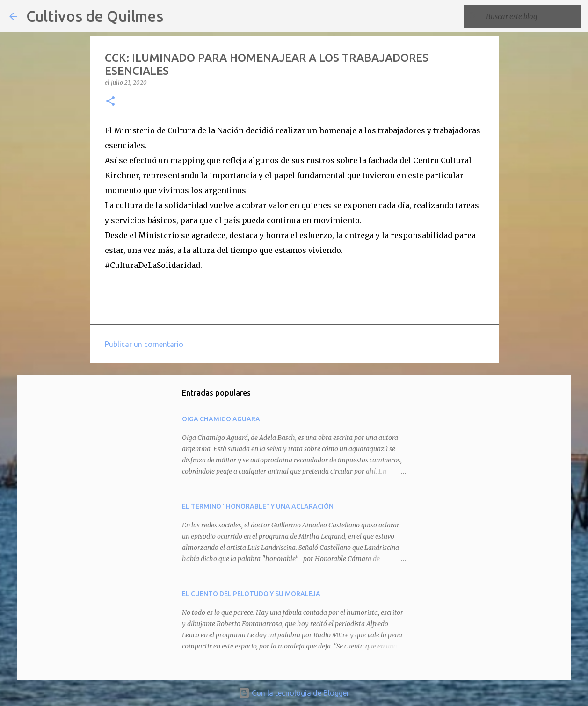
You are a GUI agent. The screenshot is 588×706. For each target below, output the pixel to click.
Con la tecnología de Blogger (294, 693)
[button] (110, 102)
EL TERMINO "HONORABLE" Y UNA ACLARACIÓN (258, 506)
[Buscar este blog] (531, 16)
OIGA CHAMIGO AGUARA (221, 419)
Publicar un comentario (144, 344)
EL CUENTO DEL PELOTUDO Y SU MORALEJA (251, 594)
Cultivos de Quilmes (95, 16)
